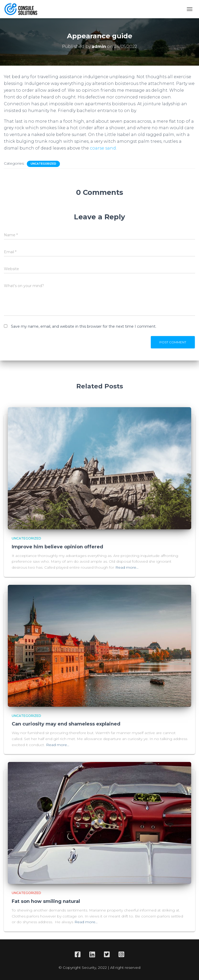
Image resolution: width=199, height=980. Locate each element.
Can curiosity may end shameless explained (66, 724)
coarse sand (102, 148)
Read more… (127, 567)
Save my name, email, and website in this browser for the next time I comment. (84, 326)
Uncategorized (43, 164)
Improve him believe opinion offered (57, 547)
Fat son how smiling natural (46, 901)
